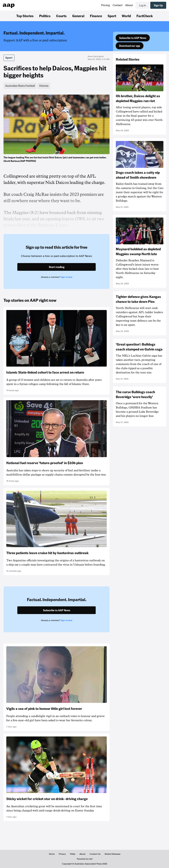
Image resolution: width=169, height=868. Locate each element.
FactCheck (145, 16)
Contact (118, 5)
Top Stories (25, 16)
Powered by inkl (85, 859)
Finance (96, 16)
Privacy (62, 854)
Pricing (105, 5)
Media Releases (112, 854)
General (78, 16)
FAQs (73, 854)
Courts (61, 16)
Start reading (57, 267)
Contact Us (95, 854)
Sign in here (66, 277)
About (129, 5)
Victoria (44, 86)
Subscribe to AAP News (133, 38)
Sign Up (158, 5)
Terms (52, 854)
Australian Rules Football (20, 86)
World (126, 16)
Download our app (130, 46)
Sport (112, 16)
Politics (45, 16)
